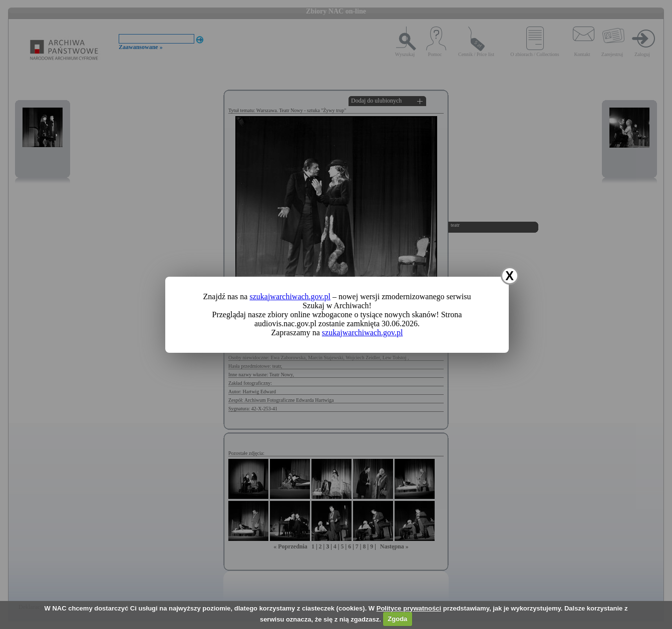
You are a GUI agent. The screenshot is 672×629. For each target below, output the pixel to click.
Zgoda (397, 619)
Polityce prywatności (409, 608)
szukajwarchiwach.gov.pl (290, 296)
